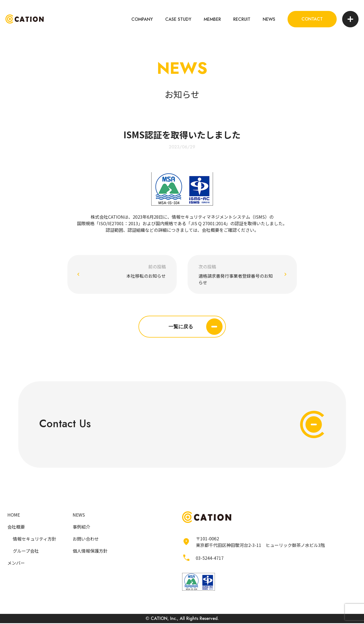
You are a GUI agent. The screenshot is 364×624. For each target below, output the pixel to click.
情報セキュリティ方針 (35, 540)
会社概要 (211, 230)
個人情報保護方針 (90, 552)
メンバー (16, 564)
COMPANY (142, 19)
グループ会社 (26, 552)
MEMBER (212, 19)
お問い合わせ (86, 540)
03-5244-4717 (210, 559)
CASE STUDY (178, 19)
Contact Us (182, 425)
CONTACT (312, 19)
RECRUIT (242, 19)
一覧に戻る (196, 327)
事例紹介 (81, 528)
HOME (14, 516)
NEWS (269, 19)
